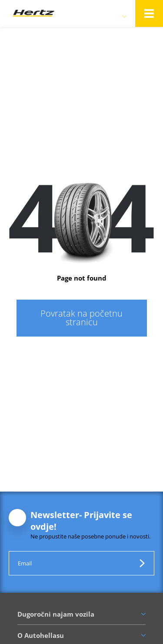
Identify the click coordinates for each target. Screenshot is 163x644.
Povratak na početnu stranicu (81, 318)
